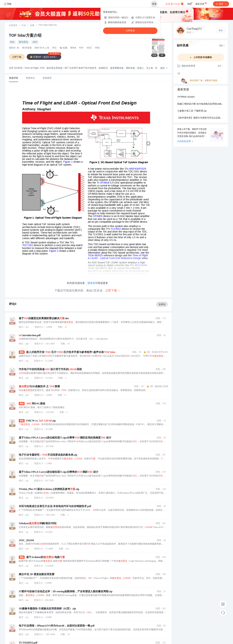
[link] (13, 26)
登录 (154, 4)
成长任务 (201, 3)
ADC (35, 42)
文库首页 (13, 26)
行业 (24, 26)
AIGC (89, 48)
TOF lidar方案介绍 (25, 36)
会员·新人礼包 (175, 4)
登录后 (91, 283)
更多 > (222, 46)
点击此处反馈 (185, 141)
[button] (164, 68)
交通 (32, 26)
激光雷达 (23, 42)
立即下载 (113, 290)
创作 (221, 4)
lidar (12, 42)
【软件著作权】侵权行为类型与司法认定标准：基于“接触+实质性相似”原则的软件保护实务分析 (201, 118)
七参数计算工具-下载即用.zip (192, 111)
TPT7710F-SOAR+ (186, 97)
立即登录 (130, 31)
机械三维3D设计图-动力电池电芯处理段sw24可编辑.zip (201, 104)
